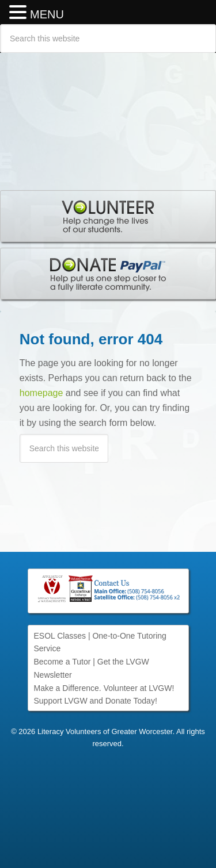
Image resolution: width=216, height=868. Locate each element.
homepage (41, 393)
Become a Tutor (62, 662)
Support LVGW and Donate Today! (96, 701)
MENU (47, 14)
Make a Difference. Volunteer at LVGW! (104, 688)
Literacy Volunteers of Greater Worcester (108, 116)
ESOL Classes (60, 636)
